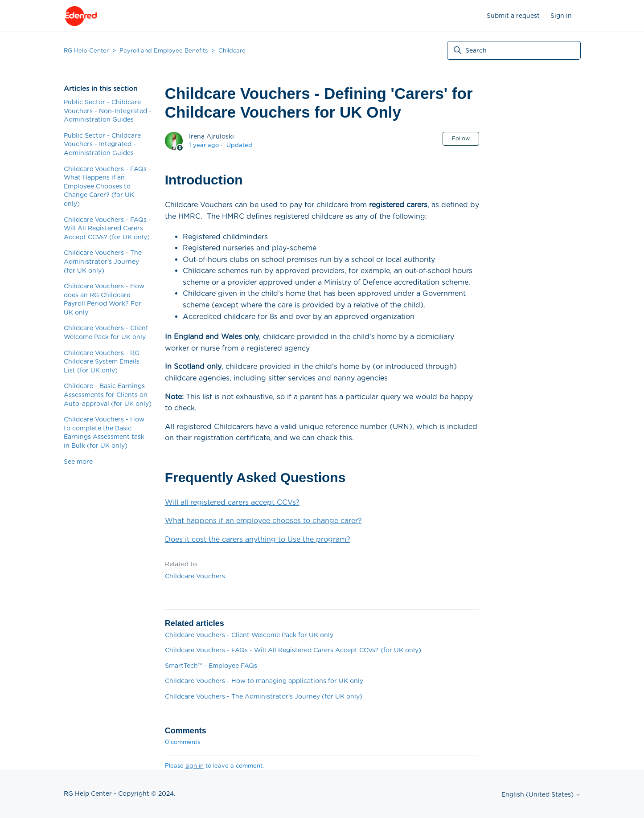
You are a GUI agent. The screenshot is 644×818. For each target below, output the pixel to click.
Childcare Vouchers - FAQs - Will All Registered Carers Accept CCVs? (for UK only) (107, 228)
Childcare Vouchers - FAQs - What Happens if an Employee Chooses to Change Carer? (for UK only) (107, 186)
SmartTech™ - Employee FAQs (211, 666)
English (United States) (541, 794)
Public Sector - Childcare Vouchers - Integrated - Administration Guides (102, 144)
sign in (195, 766)
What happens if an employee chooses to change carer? (263, 521)
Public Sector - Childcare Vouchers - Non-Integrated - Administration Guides (108, 111)
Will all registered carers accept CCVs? (232, 502)
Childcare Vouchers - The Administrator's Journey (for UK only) (103, 261)
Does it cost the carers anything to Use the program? (258, 539)
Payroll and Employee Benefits (164, 51)
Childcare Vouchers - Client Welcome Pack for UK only (106, 332)
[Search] (514, 50)
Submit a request (513, 16)
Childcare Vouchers (195, 576)
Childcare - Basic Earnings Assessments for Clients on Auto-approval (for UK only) (108, 395)
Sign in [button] (561, 16)
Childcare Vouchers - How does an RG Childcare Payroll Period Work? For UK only (104, 299)
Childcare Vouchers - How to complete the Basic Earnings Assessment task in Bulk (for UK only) (104, 432)
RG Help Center (86, 51)
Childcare (232, 51)
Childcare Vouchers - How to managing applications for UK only (264, 681)
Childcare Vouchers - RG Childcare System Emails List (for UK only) (102, 362)
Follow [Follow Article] (461, 138)
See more (78, 462)
